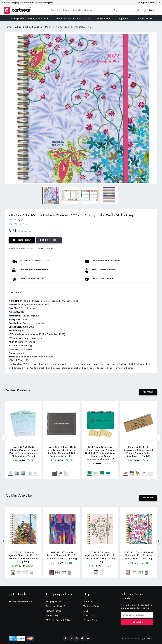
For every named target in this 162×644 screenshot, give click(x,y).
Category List (144, 18)
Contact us (88, 615)
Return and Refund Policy (58, 606)
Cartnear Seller (90, 620)
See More (148, 392)
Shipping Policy (53, 601)
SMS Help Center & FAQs (58, 620)
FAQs (86, 611)
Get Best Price (49, 240)
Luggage (122, 18)
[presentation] (4, 438)
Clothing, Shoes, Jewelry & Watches (28, 18)
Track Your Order (91, 606)
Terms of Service (54, 611)
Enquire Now (22, 240)
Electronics (103, 18)
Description (15, 292)
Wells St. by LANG (18, 224)
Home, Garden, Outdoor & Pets (72, 18)
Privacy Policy (52, 615)
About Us (88, 601)
